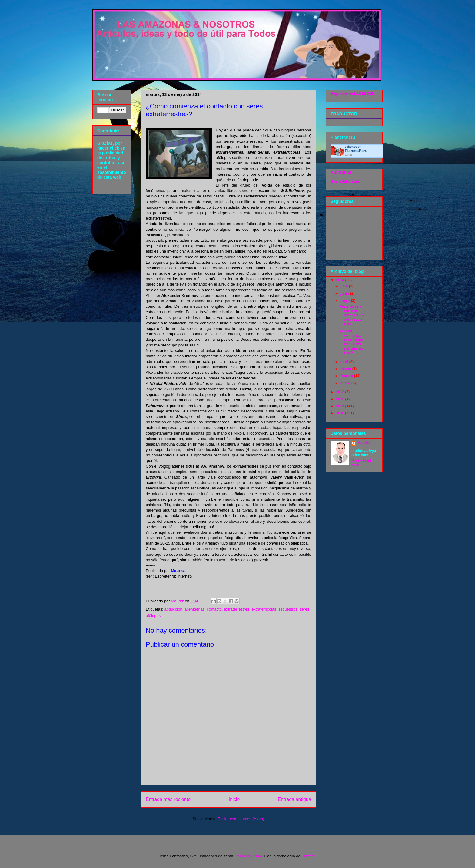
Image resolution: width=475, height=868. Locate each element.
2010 (341, 413)
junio (345, 293)
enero (346, 383)
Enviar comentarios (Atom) (241, 819)
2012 (341, 399)
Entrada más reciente (168, 799)
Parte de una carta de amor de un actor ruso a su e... (352, 315)
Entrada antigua (294, 799)
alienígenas (195, 609)
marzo (346, 369)
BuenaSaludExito (345, 181)
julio (345, 286)
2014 (341, 280)
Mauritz (364, 443)
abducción (173, 609)
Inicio (234, 799)
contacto (214, 609)
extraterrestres (237, 609)
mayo (346, 300)
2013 (341, 392)
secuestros (288, 609)
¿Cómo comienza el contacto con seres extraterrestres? (351, 342)
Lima (348, 155)
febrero (347, 376)
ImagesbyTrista (249, 856)
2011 (341, 406)
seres (304, 609)
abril (345, 362)
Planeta (356, 151)
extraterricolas (264, 609)
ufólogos (153, 616)
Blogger (308, 856)
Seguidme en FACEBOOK (353, 94)
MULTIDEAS (341, 173)
